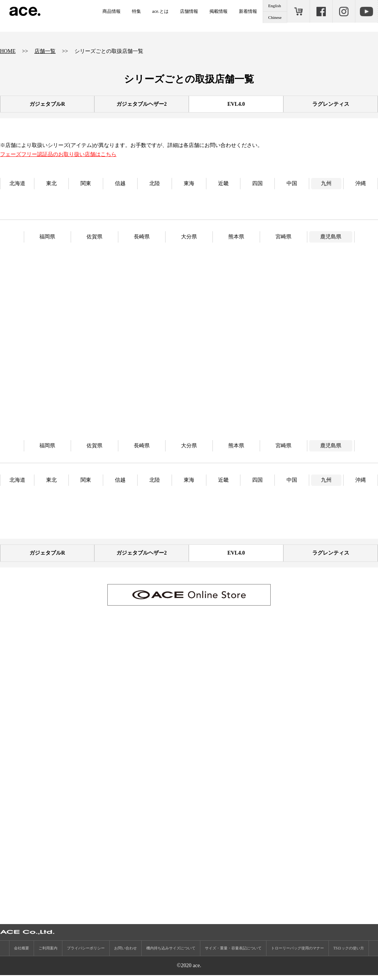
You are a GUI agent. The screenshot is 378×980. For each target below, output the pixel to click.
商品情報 (112, 11)
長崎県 (142, 237)
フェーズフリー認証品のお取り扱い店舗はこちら (58, 154)
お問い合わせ (125, 953)
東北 (51, 183)
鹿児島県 (331, 237)
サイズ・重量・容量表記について (233, 953)
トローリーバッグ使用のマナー (297, 953)
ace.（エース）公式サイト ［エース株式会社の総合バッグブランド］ (25, 11)
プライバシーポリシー (86, 953)
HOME (8, 51)
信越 (120, 183)
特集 (136, 11)
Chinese (275, 17)
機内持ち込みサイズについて (171, 953)
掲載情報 (218, 11)
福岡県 (47, 237)
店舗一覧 (45, 51)
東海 (189, 183)
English (275, 6)
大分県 (189, 237)
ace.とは (160, 11)
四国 (257, 183)
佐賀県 (94, 237)
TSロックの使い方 (349, 953)
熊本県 (236, 237)
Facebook (321, 11)
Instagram (344, 11)
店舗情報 (189, 11)
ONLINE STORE (298, 11)
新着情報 (248, 11)
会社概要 (22, 953)
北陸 (155, 183)
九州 (326, 183)
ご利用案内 (48, 953)
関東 (86, 183)
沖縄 (361, 183)
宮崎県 (283, 237)
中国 (292, 183)
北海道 (17, 183)
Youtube (366, 11)
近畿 (223, 183)
